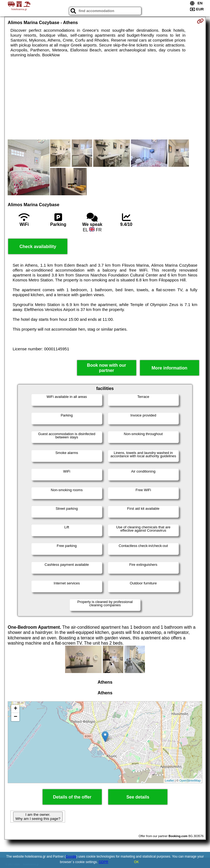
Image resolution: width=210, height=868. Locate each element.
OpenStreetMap (190, 780)
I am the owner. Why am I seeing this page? (38, 817)
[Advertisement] (105, 98)
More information (169, 368)
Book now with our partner (107, 368)
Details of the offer (72, 797)
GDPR (103, 862)
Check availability (38, 247)
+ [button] (15, 709)
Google (71, 857)
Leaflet (169, 780)
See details (138, 797)
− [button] (15, 717)
